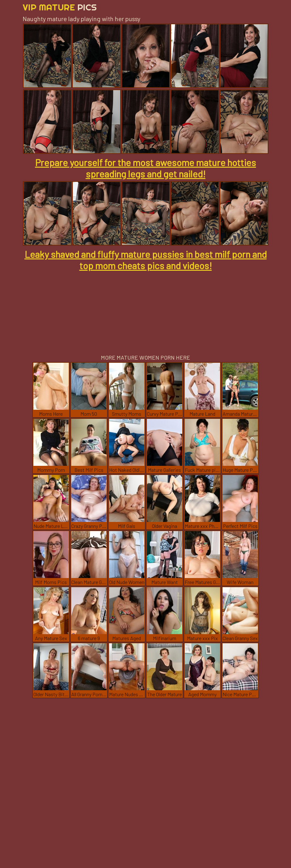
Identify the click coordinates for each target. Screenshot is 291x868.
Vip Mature (60, 7)
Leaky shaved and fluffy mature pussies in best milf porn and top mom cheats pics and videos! (146, 260)
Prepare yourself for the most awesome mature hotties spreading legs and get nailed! (145, 168)
